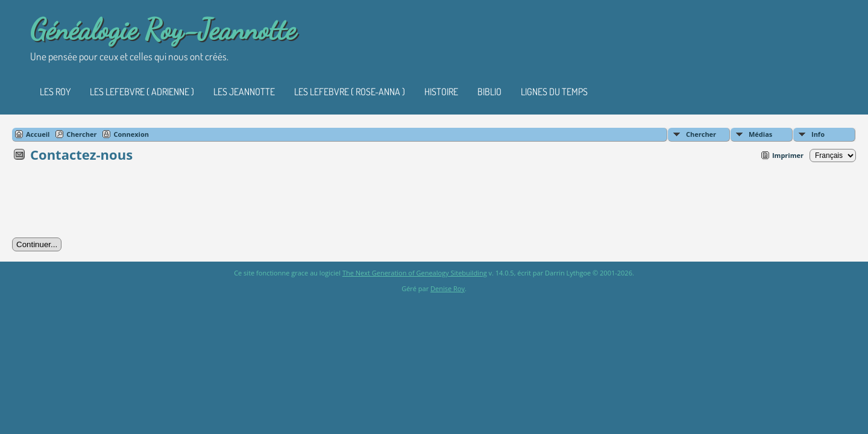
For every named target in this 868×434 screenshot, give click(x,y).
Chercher (701, 134)
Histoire (441, 92)
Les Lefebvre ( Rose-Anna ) (350, 92)
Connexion (131, 134)
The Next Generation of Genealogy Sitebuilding (415, 273)
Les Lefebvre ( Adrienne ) (142, 92)
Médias (760, 134)
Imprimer (788, 155)
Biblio (489, 92)
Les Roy (55, 92)
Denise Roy (448, 288)
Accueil (38, 134)
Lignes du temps (554, 92)
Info (818, 134)
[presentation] (104, 204)
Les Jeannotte (244, 92)
